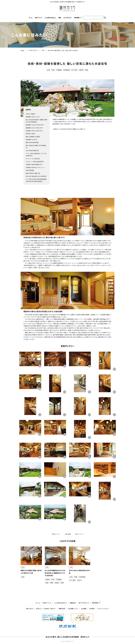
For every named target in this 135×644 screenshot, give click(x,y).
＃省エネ (79, 580)
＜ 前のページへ (55, 534)
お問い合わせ (29, 609)
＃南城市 (47, 579)
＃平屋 (62, 583)
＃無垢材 (81, 70)
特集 (60, 18)
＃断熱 (51, 583)
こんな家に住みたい (50, 18)
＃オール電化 (74, 70)
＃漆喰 (86, 70)
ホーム (31, 18)
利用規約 (92, 609)
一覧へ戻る (68, 534)
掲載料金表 (62, 609)
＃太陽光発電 (66, 70)
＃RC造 (53, 579)
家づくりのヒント (84, 603)
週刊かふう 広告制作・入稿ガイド (46, 609)
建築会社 (73, 603)
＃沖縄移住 (59, 579)
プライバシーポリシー (103, 609)
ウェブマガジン (68, 18)
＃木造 (48, 70)
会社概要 (84, 609)
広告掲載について (73, 609)
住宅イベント (39, 18)
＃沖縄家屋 (59, 70)
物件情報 (77, 18)
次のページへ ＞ (80, 534)
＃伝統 (53, 70)
